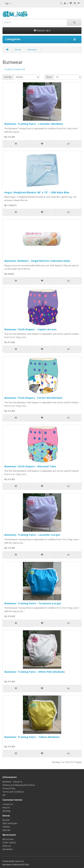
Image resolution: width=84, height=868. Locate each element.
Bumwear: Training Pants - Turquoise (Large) (33, 603)
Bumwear (32, 50)
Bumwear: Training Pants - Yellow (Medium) (32, 737)
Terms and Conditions (13, 792)
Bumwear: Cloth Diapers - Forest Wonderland (33, 398)
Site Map (7, 811)
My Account (8, 839)
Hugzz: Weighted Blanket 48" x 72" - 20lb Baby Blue (37, 192)
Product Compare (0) (15, 69)
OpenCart (19, 861)
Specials (6, 830)
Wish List (7, 846)
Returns (6, 808)
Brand (18, 50)
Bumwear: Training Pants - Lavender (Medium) (34, 124)
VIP (4, 795)
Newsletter (8, 849)
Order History (9, 843)
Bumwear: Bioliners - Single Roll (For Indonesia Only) (37, 261)
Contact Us (8, 804)
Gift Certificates (10, 823)
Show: (49, 77)
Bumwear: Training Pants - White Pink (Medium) (35, 672)
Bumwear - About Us (12, 782)
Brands (6, 820)
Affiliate (6, 827)
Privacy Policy (9, 788)
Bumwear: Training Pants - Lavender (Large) (32, 535)
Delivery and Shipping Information (19, 785)
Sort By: (8, 77)
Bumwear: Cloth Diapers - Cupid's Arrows (30, 329)
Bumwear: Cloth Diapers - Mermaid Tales (30, 466)
